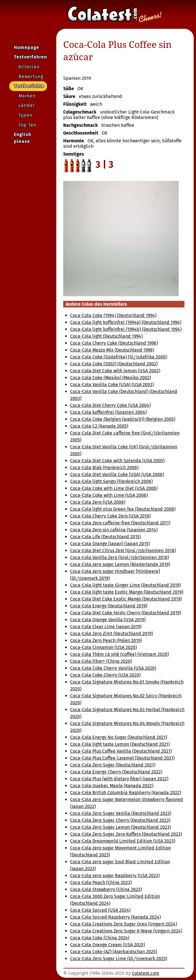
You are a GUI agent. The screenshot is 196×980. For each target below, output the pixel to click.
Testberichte (29, 86)
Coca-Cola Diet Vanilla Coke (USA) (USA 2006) (117, 474)
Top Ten (27, 125)
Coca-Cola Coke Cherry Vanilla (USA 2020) (113, 668)
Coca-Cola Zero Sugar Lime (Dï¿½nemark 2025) (119, 959)
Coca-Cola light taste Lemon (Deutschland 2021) (120, 744)
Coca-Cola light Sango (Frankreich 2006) (111, 481)
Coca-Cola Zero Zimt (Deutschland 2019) (112, 633)
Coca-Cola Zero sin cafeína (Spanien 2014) (114, 530)
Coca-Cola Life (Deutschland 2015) (106, 537)
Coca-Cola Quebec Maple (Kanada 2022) (112, 786)
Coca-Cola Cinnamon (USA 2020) (103, 647)
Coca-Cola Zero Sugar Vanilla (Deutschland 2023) (121, 813)
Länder (27, 105)
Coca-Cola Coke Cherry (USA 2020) (105, 675)
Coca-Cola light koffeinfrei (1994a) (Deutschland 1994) (126, 322)
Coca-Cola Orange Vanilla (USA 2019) (108, 620)
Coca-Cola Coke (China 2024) (100, 938)
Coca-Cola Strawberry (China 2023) (106, 889)
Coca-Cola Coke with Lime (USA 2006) (109, 495)
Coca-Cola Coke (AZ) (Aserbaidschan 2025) (114, 952)
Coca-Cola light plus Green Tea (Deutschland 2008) (123, 509)
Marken (27, 96)
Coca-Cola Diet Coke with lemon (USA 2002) (115, 371)
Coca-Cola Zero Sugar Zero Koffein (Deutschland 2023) (126, 834)
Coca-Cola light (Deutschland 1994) (106, 336)
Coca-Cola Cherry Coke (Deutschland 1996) (114, 343)
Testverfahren (30, 57)
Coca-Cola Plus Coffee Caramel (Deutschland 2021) (122, 758)
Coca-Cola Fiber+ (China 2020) (101, 661)
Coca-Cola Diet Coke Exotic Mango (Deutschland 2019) (126, 599)
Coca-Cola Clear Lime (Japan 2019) (106, 627)
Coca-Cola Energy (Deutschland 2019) (109, 606)
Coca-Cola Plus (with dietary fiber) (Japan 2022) (119, 779)
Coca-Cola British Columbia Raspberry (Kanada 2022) (126, 793)
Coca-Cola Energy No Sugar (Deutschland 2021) (119, 737)
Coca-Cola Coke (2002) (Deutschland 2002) (114, 364)
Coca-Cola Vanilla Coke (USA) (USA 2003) (112, 385)
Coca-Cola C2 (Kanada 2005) (99, 426)
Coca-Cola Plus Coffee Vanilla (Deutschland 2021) (121, 751)
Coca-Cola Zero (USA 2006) (98, 502)
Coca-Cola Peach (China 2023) (101, 882)
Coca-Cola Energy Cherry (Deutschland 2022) (116, 772)
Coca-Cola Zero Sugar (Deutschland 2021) (113, 765)
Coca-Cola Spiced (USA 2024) (100, 910)
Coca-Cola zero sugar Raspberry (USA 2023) (115, 876)
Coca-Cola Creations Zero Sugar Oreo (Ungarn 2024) (124, 924)
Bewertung (31, 77)
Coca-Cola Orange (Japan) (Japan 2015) (110, 544)
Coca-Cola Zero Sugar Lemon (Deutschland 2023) (121, 827)
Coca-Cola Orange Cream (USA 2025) (108, 945)
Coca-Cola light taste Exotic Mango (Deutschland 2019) (127, 592)
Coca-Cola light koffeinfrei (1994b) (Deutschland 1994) (126, 329)
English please (23, 138)
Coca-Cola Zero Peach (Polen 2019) (106, 640)
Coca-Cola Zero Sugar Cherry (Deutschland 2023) (120, 820)
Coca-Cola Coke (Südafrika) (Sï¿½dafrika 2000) (119, 357)
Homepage (27, 47)
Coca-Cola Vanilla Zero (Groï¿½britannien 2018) (120, 557)
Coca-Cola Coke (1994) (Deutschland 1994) (113, 315)
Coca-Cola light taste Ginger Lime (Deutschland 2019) (125, 585)
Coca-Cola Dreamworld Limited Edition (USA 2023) (123, 841)
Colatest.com (146, 973)
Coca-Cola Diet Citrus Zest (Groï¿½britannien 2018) (123, 551)
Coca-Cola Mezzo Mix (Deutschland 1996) (112, 350)
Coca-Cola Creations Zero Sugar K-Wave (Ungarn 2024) (126, 931)
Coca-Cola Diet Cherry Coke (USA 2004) (110, 405)
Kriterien (29, 67)
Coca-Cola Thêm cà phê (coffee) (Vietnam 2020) (120, 654)
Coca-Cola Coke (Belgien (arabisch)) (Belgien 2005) (123, 419)
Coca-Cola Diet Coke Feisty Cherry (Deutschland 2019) (126, 613)
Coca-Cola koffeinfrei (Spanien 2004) (108, 412)
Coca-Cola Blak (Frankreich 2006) (104, 468)
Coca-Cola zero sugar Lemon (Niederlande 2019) (120, 564)
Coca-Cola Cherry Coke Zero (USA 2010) (110, 516)
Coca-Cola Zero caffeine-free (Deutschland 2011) (120, 523)
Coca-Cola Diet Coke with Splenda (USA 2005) (117, 461)
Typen (25, 115)
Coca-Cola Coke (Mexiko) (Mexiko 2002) (111, 378)
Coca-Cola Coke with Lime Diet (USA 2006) (114, 488)
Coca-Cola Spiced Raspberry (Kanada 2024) (115, 917)
